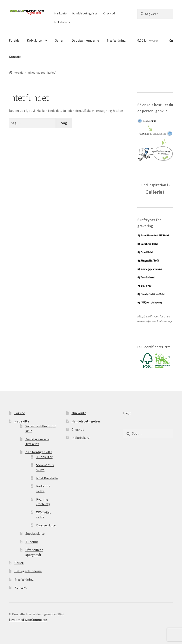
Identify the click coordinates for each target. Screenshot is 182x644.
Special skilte (35, 533)
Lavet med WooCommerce (28, 620)
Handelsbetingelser (85, 13)
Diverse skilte (46, 525)
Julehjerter (44, 457)
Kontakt (15, 57)
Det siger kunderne (85, 40)
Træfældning (116, 40)
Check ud (109, 13)
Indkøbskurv (62, 22)
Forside (14, 40)
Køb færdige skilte (39, 452)
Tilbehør (32, 542)
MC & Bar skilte (47, 478)
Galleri (59, 40)
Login (127, 413)
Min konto (61, 13)
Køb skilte (34, 40)
